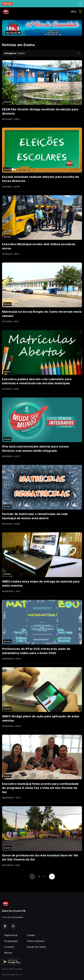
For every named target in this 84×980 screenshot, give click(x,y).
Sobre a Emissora (36, 941)
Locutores (9, 947)
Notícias (8, 953)
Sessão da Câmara (36, 947)
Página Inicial (11, 935)
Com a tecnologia (12, 975)
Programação (11, 941)
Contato (31, 935)
